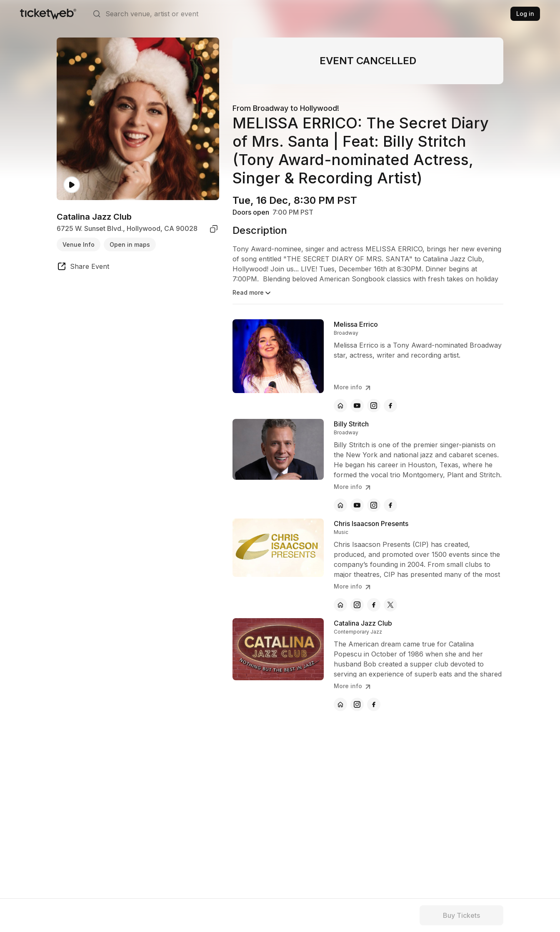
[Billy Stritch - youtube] (357, 505)
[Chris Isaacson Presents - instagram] (357, 605)
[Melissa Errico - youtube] (357, 406)
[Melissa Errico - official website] (340, 406)
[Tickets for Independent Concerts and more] (48, 14)
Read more (252, 293)
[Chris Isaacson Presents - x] (390, 605)
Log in (525, 14)
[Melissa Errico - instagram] (374, 406)
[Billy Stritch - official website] (340, 505)
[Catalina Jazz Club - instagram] (357, 704)
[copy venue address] (214, 229)
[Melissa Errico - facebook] (390, 406)
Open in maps (130, 244)
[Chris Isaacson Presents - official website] (340, 605)
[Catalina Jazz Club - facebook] (374, 704)
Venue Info (79, 244)
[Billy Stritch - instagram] (374, 505)
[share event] (83, 268)
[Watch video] (72, 185)
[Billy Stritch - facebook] (390, 505)
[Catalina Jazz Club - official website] (340, 704)
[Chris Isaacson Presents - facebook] (374, 605)
